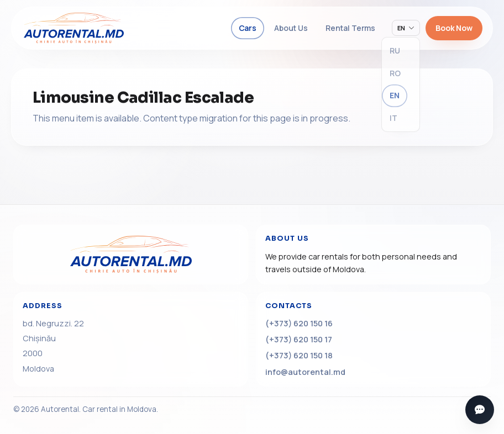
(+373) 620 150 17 (299, 339)
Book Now (454, 28)
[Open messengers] (480, 410)
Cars (248, 28)
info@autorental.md (305, 372)
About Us (291, 28)
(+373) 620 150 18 (299, 355)
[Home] (131, 255)
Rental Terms (350, 28)
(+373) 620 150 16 (299, 323)
